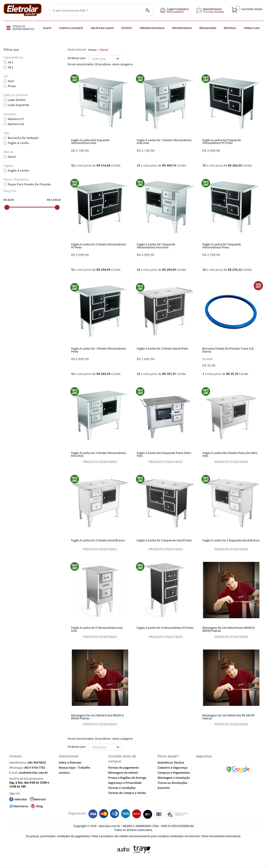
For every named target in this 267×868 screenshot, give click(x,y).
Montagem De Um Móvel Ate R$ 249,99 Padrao (228, 717)
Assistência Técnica (171, 763)
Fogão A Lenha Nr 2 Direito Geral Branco (98, 540)
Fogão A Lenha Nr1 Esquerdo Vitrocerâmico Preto (222, 246)
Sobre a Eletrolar (70, 763)
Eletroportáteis (208, 28)
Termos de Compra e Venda (127, 793)
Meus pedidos (175, 12)
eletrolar (40, 799)
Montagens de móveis (123, 773)
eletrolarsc (21, 806)
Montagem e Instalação (174, 778)
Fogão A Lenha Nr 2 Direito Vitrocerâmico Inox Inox (99, 454)
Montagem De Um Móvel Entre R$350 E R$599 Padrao (228, 629)
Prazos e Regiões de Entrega (127, 778)
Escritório (126, 28)
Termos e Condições (122, 788)
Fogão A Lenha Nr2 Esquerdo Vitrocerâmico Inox (90, 142)
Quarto (47, 28)
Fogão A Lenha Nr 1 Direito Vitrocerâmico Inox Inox (164, 142)
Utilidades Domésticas (152, 28)
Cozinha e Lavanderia (71, 28)
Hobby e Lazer (252, 28)
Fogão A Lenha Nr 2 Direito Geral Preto (162, 348)
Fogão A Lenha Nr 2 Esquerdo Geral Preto (164, 540)
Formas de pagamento (124, 768)
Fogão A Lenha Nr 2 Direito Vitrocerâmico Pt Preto (99, 246)
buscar (147, 10)
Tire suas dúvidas (214, 12)
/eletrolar (21, 799)
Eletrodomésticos (182, 28)
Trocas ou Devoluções (172, 783)
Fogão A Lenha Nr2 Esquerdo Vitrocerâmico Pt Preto (222, 142)
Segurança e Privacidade (125, 783)
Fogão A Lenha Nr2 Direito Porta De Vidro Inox (230, 454)
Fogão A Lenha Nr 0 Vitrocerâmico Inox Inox (97, 629)
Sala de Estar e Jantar (102, 28)
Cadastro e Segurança (172, 768)
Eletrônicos (230, 28)
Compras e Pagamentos (174, 773)
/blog (39, 806)
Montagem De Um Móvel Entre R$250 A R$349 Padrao (97, 717)
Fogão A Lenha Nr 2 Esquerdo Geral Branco (231, 540)
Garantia (164, 788)
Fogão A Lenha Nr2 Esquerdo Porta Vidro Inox (164, 454)
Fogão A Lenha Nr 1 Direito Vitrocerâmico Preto (99, 350)
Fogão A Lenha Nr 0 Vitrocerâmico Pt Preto (165, 628)
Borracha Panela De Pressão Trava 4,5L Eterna (228, 350)
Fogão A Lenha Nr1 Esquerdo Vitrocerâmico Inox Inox (156, 246)
